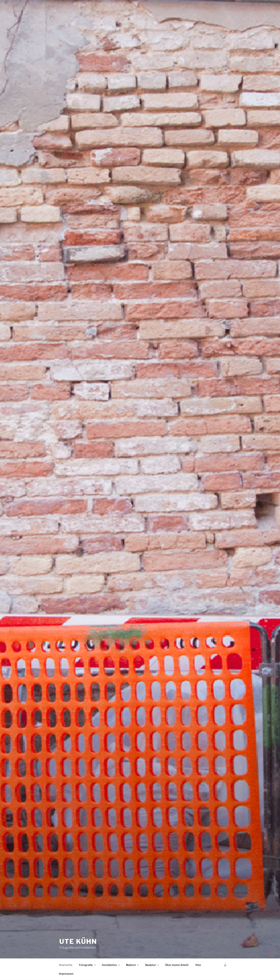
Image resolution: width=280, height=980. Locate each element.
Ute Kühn (78, 941)
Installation (111, 965)
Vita (198, 965)
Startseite (66, 965)
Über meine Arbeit (177, 965)
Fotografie (88, 965)
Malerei (133, 965)
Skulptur (152, 965)
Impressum (66, 974)
